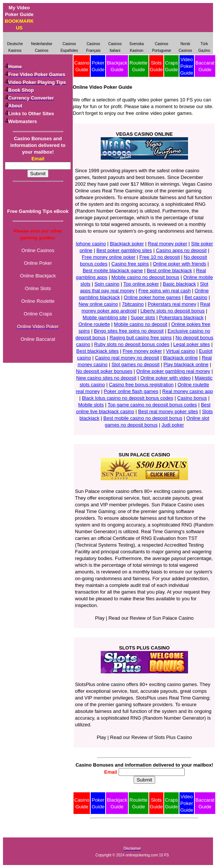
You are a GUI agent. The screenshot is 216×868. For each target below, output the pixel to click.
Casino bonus (192, 398)
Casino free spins (130, 264)
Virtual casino (181, 351)
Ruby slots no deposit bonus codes (132, 344)
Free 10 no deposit (160, 257)
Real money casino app (188, 391)
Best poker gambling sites (124, 250)
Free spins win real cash (165, 291)
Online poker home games (152, 297)
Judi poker (173, 425)
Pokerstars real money (172, 304)
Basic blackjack (180, 284)
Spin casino (107, 284)
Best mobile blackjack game (113, 271)
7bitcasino (133, 304)
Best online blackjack (169, 271)
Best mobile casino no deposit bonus (143, 418)
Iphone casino (91, 244)
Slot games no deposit (136, 364)
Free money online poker (109, 257)
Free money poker (143, 351)
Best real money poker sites (168, 411)
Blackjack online (180, 358)
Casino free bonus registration (141, 385)
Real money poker (168, 244)
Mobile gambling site (105, 317)
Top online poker (141, 284)
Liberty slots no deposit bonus (172, 311)
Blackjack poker (127, 244)
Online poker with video (165, 378)
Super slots (143, 317)
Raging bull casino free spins (141, 338)
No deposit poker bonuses (104, 371)
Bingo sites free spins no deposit (129, 331)
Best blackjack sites (98, 351)
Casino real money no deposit (127, 358)
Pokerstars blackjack (181, 317)
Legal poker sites (192, 344)
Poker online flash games (131, 391)
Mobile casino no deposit (140, 324)
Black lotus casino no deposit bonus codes (127, 398)
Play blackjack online (186, 364)
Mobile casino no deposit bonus (145, 277)
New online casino (98, 304)
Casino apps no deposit (181, 250)
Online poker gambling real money (173, 371)
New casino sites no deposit (106, 378)
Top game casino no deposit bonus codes (152, 405)
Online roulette (94, 324)
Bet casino (196, 297)
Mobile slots (91, 405)
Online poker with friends (180, 264)
